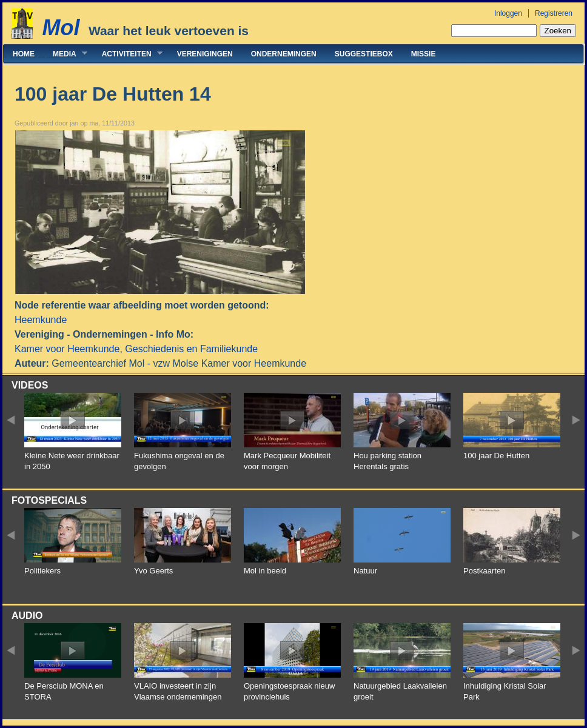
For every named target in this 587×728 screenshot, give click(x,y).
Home (24, 54)
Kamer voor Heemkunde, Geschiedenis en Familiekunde (136, 349)
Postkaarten (484, 571)
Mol (61, 28)
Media (65, 54)
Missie (424, 54)
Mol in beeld (265, 571)
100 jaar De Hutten (496, 456)
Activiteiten (128, 54)
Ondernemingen (284, 54)
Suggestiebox (364, 54)
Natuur (365, 571)
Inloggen (508, 13)
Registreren (554, 13)
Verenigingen (205, 54)
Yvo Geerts (153, 571)
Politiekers (42, 571)
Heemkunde (41, 320)
